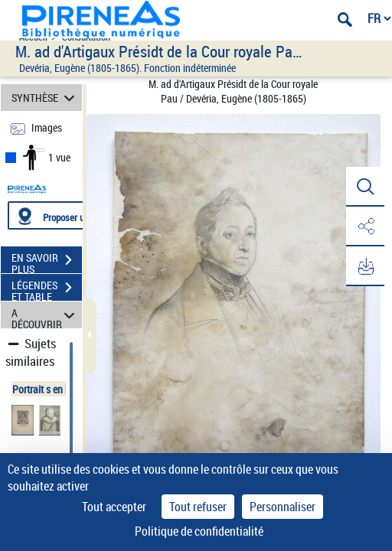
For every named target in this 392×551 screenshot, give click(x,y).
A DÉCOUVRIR (46, 315)
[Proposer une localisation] (80, 215)
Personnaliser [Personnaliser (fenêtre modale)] (283, 507)
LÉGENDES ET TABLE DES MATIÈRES (47, 289)
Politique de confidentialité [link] (199, 531)
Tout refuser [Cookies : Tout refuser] (198, 507)
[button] (365, 187)
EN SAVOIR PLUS (47, 262)
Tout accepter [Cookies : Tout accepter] (114, 507)
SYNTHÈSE (46, 98)
